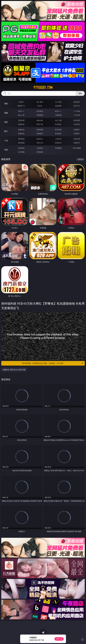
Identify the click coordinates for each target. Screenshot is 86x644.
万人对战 (58, 102)
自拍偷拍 (40, 111)
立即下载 (59, 639)
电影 (6, 122)
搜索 (80, 93)
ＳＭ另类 (77, 115)
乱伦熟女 (58, 124)
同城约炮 (21, 148)
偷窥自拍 (21, 130)
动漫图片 (77, 130)
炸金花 (40, 106)
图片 (6, 131)
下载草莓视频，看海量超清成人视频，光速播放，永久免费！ (52, 363)
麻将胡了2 (21, 106)
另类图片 (77, 133)
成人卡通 (58, 120)
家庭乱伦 (40, 139)
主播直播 (58, 115)
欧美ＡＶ (58, 111)
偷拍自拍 (40, 120)
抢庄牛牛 (77, 106)
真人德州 (40, 102)
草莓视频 (58, 148)
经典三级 (40, 124)
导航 (6, 150)
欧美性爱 (77, 120)
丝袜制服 (40, 115)
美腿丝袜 (21, 133)
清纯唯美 (40, 133)
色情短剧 (40, 152)
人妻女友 (58, 139)
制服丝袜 (21, 124)
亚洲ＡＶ (21, 111)
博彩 (6, 104)
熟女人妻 (21, 115)
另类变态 (77, 124)
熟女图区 (58, 133)
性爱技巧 (77, 143)
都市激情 (21, 139)
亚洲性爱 (21, 120)
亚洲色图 (40, 130)
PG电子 (21, 102)
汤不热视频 (77, 148)
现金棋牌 (58, 106)
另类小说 (40, 143)
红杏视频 (21, 152)
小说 (6, 140)
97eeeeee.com (43, 88)
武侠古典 (77, 139)
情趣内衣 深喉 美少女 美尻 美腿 (14, 370)
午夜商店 (40, 148)
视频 (6, 113)
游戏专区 (77, 102)
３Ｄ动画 (77, 111)
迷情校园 (21, 143)
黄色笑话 (58, 143)
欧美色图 (58, 130)
